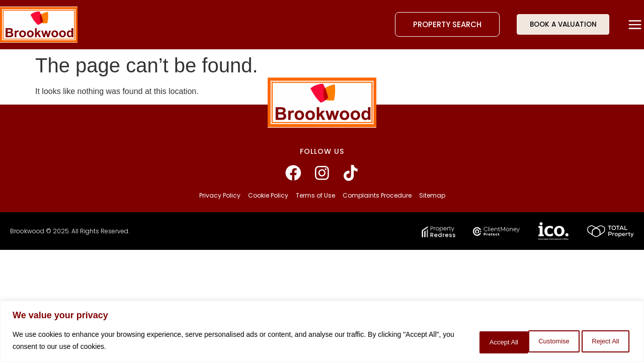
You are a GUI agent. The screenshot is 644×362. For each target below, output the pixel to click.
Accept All (601, 341)
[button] (635, 25)
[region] (322, 332)
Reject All (538, 341)
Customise (473, 341)
